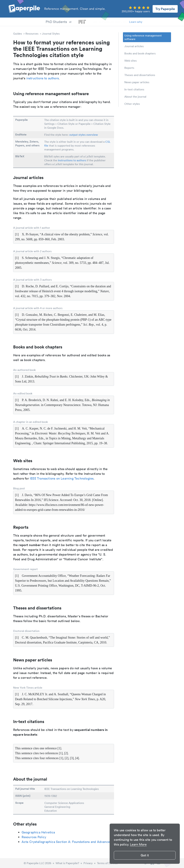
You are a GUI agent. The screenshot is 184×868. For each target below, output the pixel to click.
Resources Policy (34, 837)
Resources (32, 34)
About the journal (135, 97)
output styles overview (84, 135)
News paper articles (137, 82)
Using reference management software (143, 37)
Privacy (88, 863)
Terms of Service (107, 863)
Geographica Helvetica (38, 832)
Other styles (132, 104)
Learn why (136, 22)
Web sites (131, 61)
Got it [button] (145, 855)
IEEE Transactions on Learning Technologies (62, 478)
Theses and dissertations (140, 75)
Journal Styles (51, 34)
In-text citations (134, 89)
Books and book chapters (140, 53)
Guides (18, 34)
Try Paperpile (165, 9)
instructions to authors (43, 78)
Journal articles (134, 46)
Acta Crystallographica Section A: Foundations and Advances (66, 842)
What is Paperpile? (67, 863)
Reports (129, 68)
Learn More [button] (138, 844)
